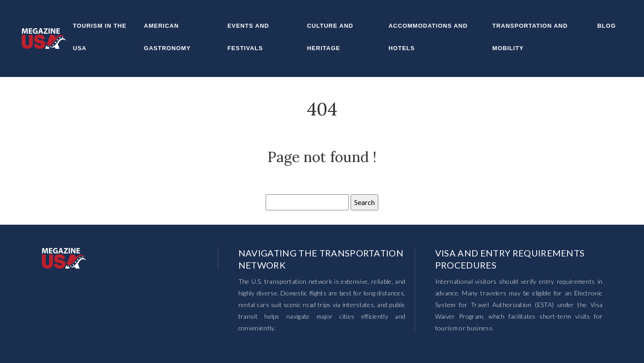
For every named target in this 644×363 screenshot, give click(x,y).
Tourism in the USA (100, 37)
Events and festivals (248, 37)
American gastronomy (167, 37)
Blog (606, 26)
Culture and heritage (330, 37)
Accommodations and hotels (428, 37)
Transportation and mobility (530, 37)
